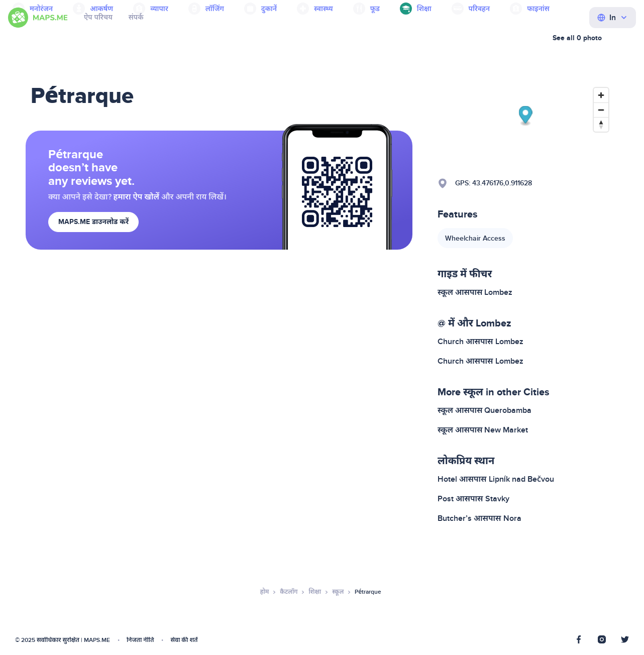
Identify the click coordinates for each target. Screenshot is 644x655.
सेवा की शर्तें (184, 640)
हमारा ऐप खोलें (136, 197)
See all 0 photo (577, 38)
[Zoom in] (601, 95)
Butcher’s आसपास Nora (479, 518)
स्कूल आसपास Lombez (475, 292)
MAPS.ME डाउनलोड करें (93, 222)
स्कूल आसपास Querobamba (485, 410)
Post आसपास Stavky (473, 499)
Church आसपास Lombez (480, 342)
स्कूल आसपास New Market (483, 430)
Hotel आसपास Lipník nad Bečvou (496, 479)
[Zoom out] (601, 110)
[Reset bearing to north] (601, 124)
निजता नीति (140, 640)
